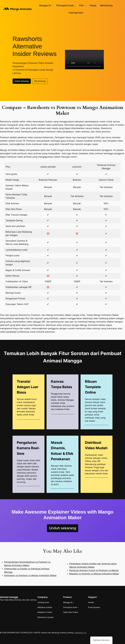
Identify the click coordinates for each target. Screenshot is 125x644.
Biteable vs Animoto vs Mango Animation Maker (94, 574)
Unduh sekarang (22, 81)
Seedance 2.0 (80, 633)
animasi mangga (9, 597)
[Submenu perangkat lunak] (75, 5)
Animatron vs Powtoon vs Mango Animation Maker (30, 575)
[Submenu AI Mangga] (52, 5)
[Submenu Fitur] (85, 5)
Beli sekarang (40, 81)
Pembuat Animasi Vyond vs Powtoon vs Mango (94, 570)
